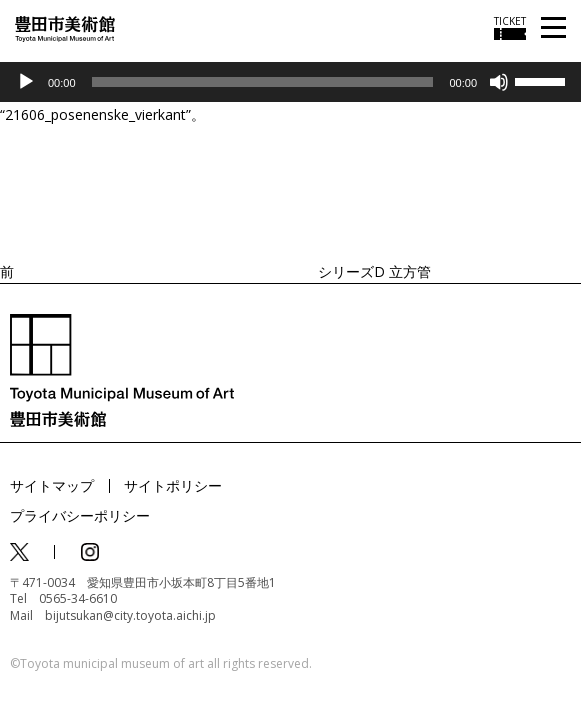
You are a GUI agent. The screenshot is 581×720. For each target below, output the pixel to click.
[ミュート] (499, 82)
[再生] (26, 82)
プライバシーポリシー (80, 515)
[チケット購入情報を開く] (510, 28)
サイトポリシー (173, 485)
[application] (290, 82)
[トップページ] (65, 27)
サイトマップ (52, 485)
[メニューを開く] (553, 28)
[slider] (263, 82)
